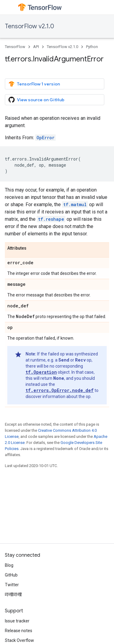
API (36, 47)
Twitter (12, 585)
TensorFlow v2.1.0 (29, 26)
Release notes (19, 631)
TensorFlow (15, 47)
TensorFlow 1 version (34, 84)
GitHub (11, 575)
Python (92, 47)
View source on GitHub (36, 100)
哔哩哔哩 (13, 594)
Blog (9, 565)
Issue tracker (17, 621)
